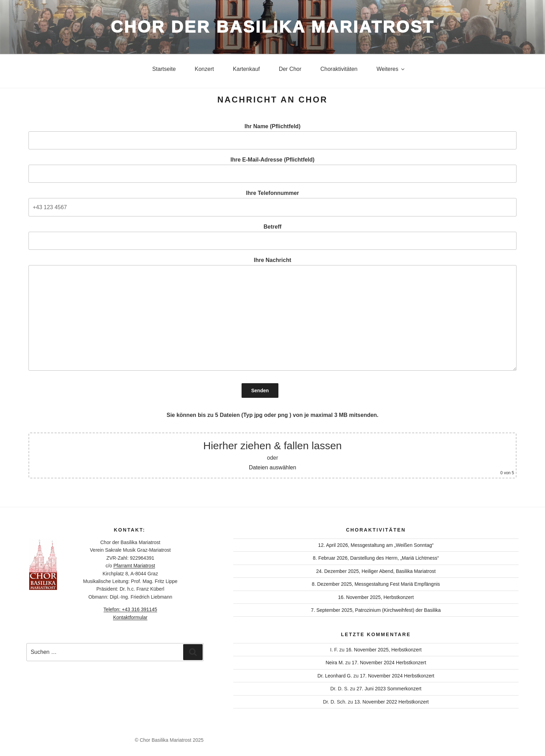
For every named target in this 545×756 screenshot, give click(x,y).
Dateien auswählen (272, 467)
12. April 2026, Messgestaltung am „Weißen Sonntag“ (376, 545)
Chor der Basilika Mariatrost (272, 27)
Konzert (204, 69)
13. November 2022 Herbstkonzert (392, 702)
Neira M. (335, 663)
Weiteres (391, 69)
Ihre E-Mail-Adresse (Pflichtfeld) (272, 170)
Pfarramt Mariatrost (134, 566)
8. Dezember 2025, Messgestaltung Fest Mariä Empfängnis (376, 584)
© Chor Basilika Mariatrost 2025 (169, 740)
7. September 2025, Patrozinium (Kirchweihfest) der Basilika (376, 610)
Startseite (164, 69)
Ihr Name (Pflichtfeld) (272, 136)
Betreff (272, 237)
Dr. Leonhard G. (335, 676)
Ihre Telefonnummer (272, 203)
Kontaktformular (130, 617)
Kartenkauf (246, 69)
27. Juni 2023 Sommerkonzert (389, 689)
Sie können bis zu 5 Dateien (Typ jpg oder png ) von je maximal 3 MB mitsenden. (272, 415)
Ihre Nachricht (272, 314)
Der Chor (290, 69)
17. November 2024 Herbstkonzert (389, 663)
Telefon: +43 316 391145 (131, 609)
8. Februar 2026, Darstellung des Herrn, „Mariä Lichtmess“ (376, 558)
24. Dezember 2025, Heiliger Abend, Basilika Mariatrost (376, 571)
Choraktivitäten (339, 69)
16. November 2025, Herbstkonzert (376, 597)
